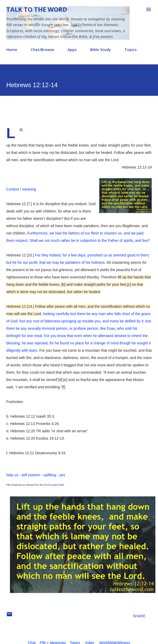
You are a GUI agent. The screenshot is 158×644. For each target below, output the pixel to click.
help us (12, 475)
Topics (130, 50)
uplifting (50, 475)
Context (13, 189)
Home (12, 50)
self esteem (31, 475)
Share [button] (139, 616)
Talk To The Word (37, 9)
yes (62, 475)
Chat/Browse (42, 50)
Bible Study (100, 50)
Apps (72, 50)
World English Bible (54, 485)
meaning (29, 189)
